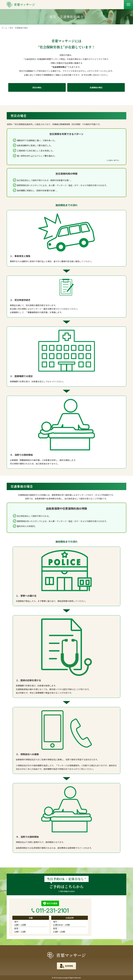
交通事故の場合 (96, 87)
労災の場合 (37, 87)
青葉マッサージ (66, 955)
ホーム (4, 28)
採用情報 (69, 966)
